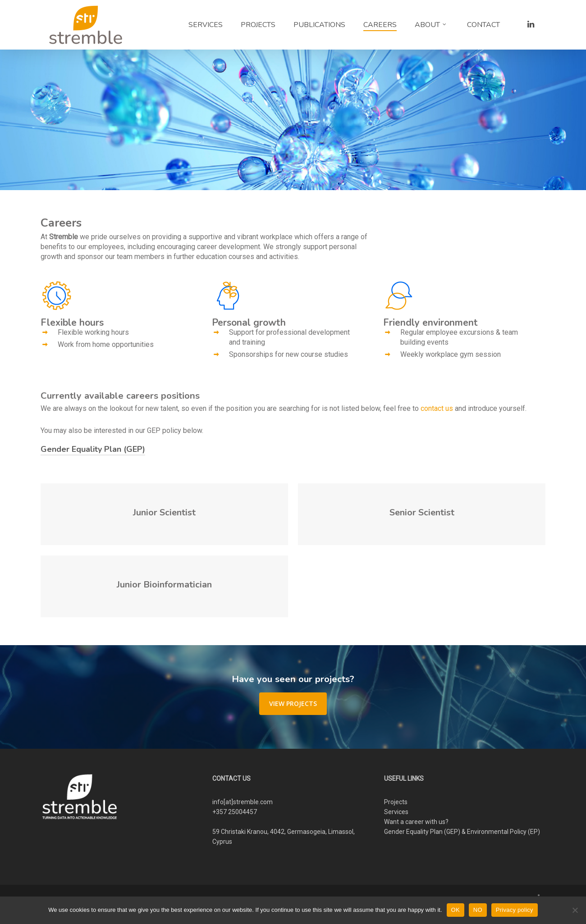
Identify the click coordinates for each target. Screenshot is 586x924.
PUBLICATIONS (319, 25)
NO (478, 910)
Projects (396, 802)
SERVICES (206, 25)
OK (456, 910)
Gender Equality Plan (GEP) (93, 449)
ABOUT (431, 25)
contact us (437, 408)
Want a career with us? (416, 822)
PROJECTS (258, 25)
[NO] (575, 910)
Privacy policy (515, 910)
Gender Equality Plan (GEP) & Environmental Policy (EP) (462, 832)
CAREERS (380, 25)
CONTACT (483, 25)
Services (396, 812)
